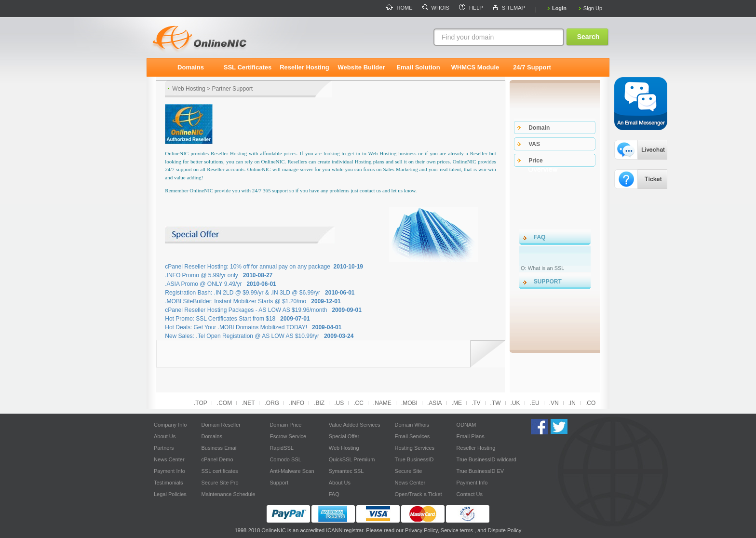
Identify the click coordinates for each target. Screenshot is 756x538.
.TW (496, 403)
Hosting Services (415, 448)
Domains (191, 67)
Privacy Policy (421, 530)
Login (559, 8)
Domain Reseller (221, 425)
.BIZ (319, 403)
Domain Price (285, 425)
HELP (476, 8)
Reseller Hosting (304, 67)
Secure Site (409, 471)
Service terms (457, 530)
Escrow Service (288, 436)
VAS (534, 144)
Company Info (170, 425)
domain (539, 128)
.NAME (382, 403)
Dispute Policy (505, 530)
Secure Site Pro (220, 483)
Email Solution (418, 67)
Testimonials (169, 483)
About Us (165, 436)
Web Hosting (189, 89)
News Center (169, 459)
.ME (457, 403)
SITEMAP (513, 8)
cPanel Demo (217, 459)
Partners (164, 448)
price (535, 161)
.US (339, 403)
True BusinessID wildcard (486, 459)
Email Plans (471, 436)
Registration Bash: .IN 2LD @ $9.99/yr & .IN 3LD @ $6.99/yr (260, 293)
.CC (358, 403)
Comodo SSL (285, 459)
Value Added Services (355, 425)
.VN (554, 403)
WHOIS (440, 8)
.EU (535, 403)
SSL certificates (219, 471)
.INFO (297, 403)
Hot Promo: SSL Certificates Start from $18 (237, 319)
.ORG (272, 403)
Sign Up (593, 8)
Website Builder (361, 67)
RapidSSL (282, 448)
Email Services (412, 436)
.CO (590, 403)
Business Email (219, 448)
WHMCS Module (475, 67)
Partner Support (232, 89)
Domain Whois (412, 425)
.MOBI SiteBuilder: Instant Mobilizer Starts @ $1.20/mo (253, 301)
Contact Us (470, 494)
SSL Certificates (248, 67)
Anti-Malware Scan (292, 471)
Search (588, 37)
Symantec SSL (346, 471)
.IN (572, 403)
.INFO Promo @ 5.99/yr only (219, 275)
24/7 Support (532, 67)
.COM (224, 403)
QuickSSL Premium (352, 459)
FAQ (540, 237)
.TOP (201, 403)
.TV (476, 403)
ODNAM (466, 425)
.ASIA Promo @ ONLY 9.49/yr (221, 284)
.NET (248, 403)
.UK (515, 403)
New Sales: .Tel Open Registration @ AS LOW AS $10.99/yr (259, 336)
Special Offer (344, 436)
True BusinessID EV (480, 471)
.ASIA (435, 403)
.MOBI (409, 403)
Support (279, 483)
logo (219, 37)
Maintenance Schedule (228, 494)
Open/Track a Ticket (418, 494)
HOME (405, 8)
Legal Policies (170, 494)
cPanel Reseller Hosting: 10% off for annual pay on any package (264, 267)
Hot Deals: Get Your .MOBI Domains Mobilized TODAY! (253, 327)
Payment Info (169, 471)
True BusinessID (414, 459)
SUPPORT (548, 282)
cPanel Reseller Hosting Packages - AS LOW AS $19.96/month (263, 310)
